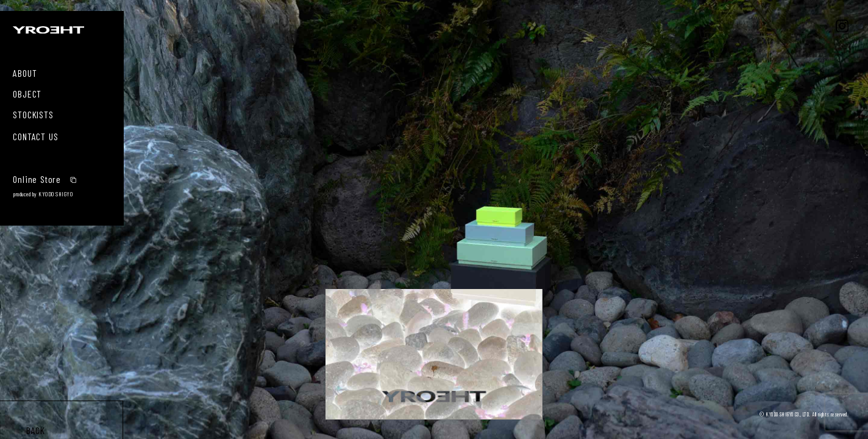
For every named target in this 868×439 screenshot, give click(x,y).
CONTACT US (35, 135)
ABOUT (25, 72)
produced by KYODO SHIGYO (43, 193)
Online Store (45, 178)
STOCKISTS (33, 113)
